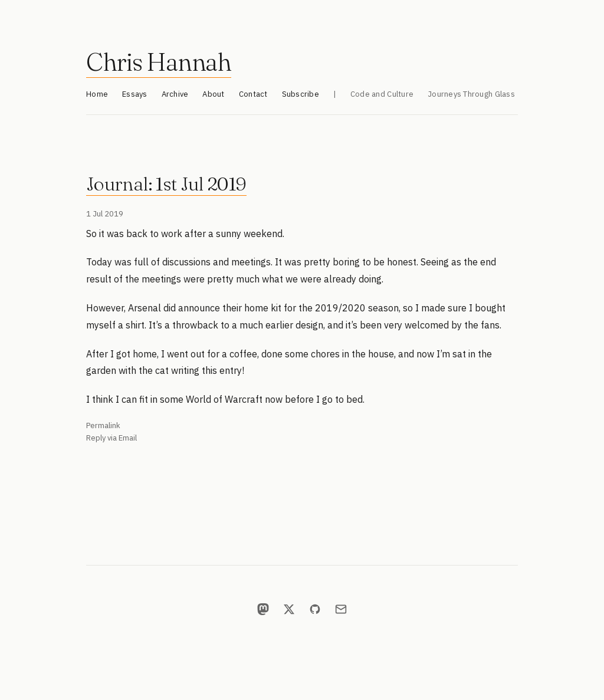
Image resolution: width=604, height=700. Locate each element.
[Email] (341, 609)
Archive (175, 94)
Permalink (103, 425)
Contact (253, 94)
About (213, 94)
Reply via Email (111, 438)
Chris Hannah (159, 62)
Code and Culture (382, 94)
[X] (289, 609)
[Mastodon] (263, 609)
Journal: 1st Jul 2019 (166, 184)
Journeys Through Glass (471, 94)
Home (97, 94)
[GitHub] (315, 609)
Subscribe (301, 94)
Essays (135, 94)
